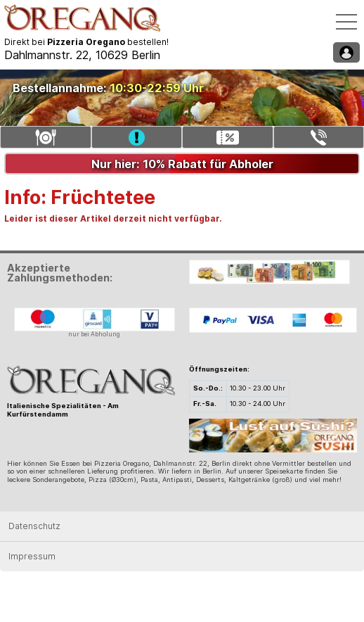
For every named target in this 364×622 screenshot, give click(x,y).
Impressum (32, 556)
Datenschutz (34, 526)
